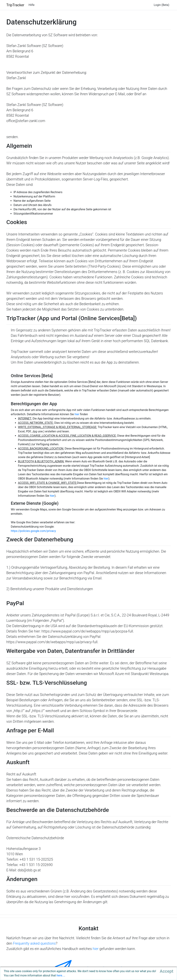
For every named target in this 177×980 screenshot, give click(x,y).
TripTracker (15, 5)
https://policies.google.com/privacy (33, 531)
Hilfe (32, 5)
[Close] (166, 971)
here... (61, 975)
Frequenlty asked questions (34, 943)
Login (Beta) (162, 5)
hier (77, 414)
